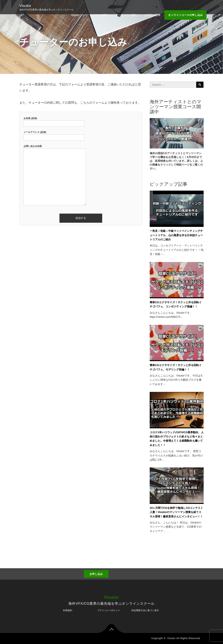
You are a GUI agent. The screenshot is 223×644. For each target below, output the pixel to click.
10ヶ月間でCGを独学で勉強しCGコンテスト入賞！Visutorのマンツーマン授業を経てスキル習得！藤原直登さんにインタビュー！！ (176, 512)
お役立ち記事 (153, 15)
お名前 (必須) (54, 121)
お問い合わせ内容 (55, 175)
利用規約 (68, 610)
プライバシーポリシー (109, 610)
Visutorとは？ (79, 15)
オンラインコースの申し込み (185, 15)
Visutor (25, 6)
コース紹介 (101, 15)
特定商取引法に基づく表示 (145, 610)
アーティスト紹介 (126, 15)
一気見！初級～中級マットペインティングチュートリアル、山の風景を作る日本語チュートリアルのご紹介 (176, 235)
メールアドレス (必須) (54, 135)
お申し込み (96, 574)
